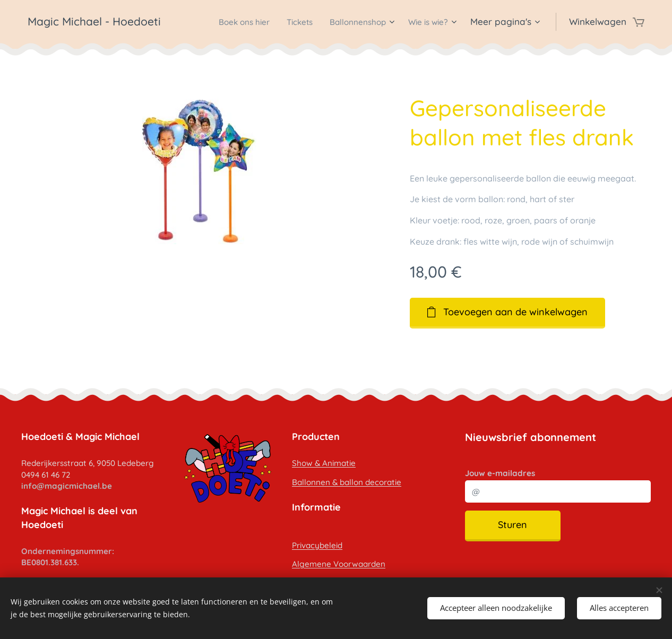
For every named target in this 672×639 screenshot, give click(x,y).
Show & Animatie (324, 463)
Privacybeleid (317, 545)
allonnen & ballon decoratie (349, 482)
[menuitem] (224, 22)
